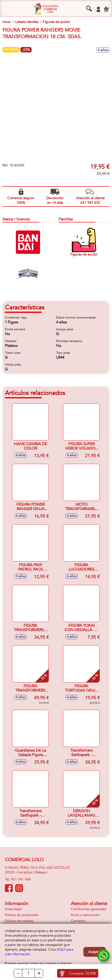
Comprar (83, 973)
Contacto (78, 921)
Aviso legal (13, 909)
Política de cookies (19, 921)
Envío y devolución (85, 915)
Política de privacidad (21, 915)
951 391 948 (21, 879)
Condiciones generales (88, 909)
